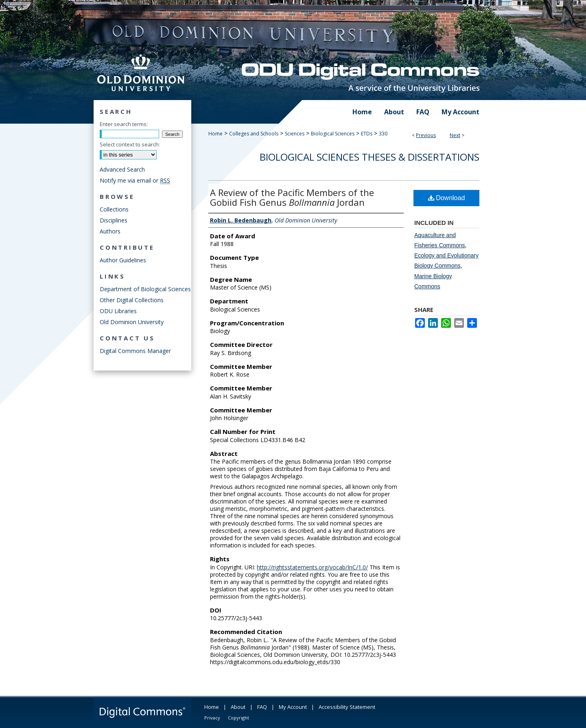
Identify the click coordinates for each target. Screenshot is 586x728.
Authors (110, 231)
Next (455, 135)
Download (447, 198)
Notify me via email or (135, 180)
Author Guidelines (123, 260)
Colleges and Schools (254, 134)
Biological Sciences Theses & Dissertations (370, 157)
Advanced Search (122, 169)
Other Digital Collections (132, 300)
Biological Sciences (333, 134)
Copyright (238, 718)
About (238, 707)
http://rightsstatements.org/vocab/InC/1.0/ (312, 567)
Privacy (212, 718)
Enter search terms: (124, 124)
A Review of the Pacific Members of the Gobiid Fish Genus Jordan (292, 197)
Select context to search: (130, 144)
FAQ (262, 707)
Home (215, 134)
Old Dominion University (132, 322)
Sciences (295, 134)
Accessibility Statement (347, 707)
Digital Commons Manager (135, 351)
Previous (426, 135)
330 (383, 134)
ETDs (367, 134)
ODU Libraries (118, 311)
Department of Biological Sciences (145, 289)
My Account (293, 707)
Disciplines (114, 220)
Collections (114, 209)
